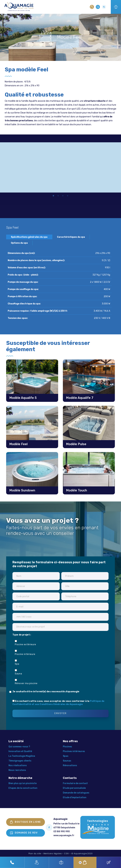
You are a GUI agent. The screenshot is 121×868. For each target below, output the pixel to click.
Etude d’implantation (75, 797)
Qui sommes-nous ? (19, 747)
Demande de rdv (24, 833)
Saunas (67, 761)
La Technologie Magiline (22, 756)
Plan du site (35, 853)
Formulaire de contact (75, 783)
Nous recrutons (17, 770)
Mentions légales (53, 853)
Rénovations (70, 765)
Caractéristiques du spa (71, 237)
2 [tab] (58, 196)
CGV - (67, 853)
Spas (66, 756)
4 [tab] (68, 196)
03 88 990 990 (62, 832)
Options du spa (19, 243)
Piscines (67, 747)
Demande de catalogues (76, 793)
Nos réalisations (18, 765)
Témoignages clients (20, 761)
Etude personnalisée (74, 788)
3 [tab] (63, 196)
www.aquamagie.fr (64, 835)
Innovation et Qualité (20, 751)
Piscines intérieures (74, 751)
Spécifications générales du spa (29, 237)
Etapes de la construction (23, 788)
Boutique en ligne (26, 822)
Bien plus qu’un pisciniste (23, 783)
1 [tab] (53, 196)
